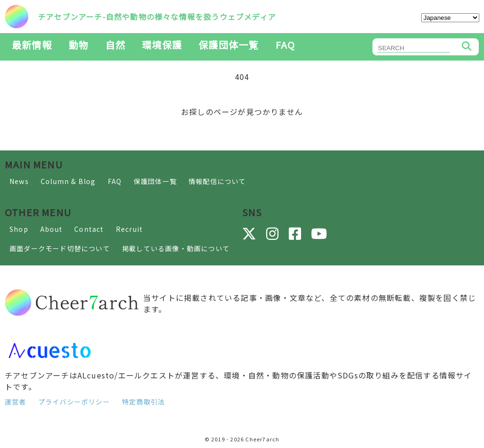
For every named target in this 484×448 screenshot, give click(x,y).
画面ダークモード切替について (60, 248)
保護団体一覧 (229, 45)
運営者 (16, 402)
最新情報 (32, 45)
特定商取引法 (143, 402)
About (51, 229)
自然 (115, 45)
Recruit (129, 229)
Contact (89, 229)
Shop (19, 229)
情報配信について (217, 181)
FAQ (285, 45)
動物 (78, 45)
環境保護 (162, 45)
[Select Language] (450, 18)
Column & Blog (68, 181)
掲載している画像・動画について (176, 248)
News (19, 181)
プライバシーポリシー (74, 402)
